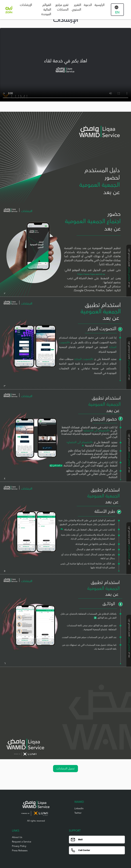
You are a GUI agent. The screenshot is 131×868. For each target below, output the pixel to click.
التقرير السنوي (76, 7)
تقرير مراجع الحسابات (62, 7)
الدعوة (88, 5)
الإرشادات (26, 5)
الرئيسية (99, 5)
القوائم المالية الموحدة (46, 10)
